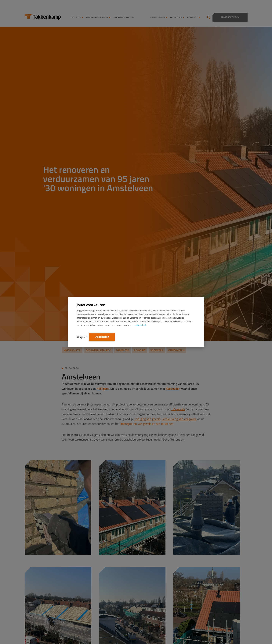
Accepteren (102, 337)
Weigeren (82, 337)
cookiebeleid (140, 325)
